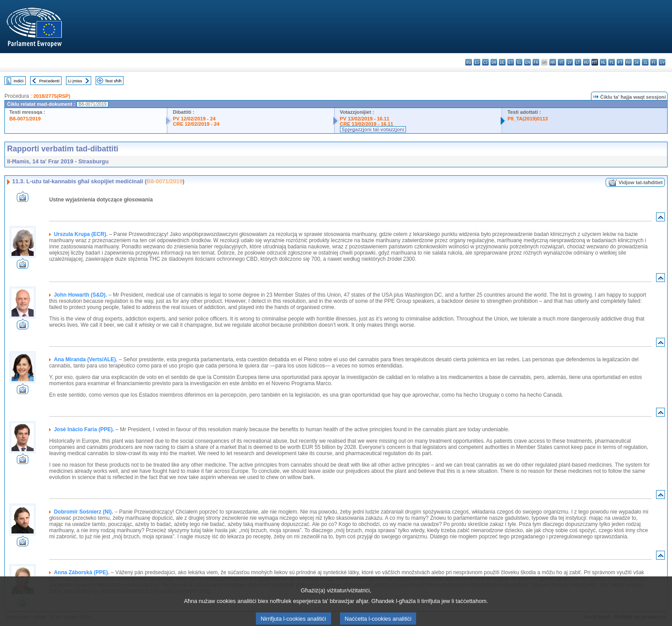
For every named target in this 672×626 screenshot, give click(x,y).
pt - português (620, 62)
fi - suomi (654, 62)
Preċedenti (49, 81)
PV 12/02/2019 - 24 (194, 119)
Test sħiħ (113, 81)
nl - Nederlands (603, 62)
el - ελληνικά (519, 62)
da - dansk (494, 62)
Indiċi (19, 81)
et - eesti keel (511, 62)
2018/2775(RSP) (52, 96)
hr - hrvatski (553, 62)
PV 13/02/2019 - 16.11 (365, 119)
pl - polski (612, 62)
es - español (477, 62)
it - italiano (561, 62)
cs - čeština (485, 62)
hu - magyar (586, 62)
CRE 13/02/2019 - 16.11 (367, 124)
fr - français (536, 62)
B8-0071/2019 (25, 119)
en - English (527, 62)
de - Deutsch (502, 62)
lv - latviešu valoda (570, 62)
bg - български (469, 62)
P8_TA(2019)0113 (527, 119)
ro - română (628, 62)
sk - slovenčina (637, 62)
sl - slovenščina (645, 62)
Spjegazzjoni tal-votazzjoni (373, 129)
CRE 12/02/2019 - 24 (196, 124)
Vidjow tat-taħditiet (641, 182)
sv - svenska (662, 62)
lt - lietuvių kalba (578, 62)
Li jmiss (75, 81)
